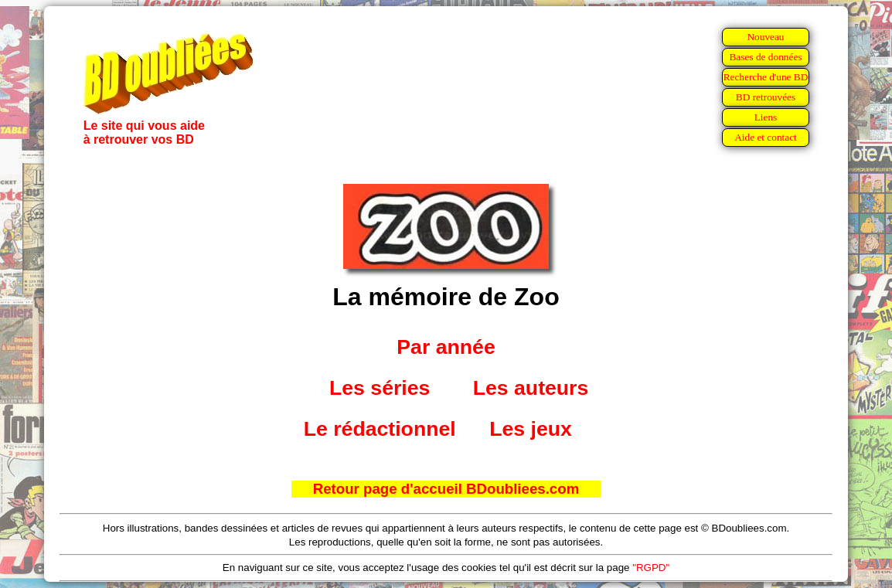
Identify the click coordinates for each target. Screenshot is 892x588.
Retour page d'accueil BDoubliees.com (446, 489)
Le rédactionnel (380, 429)
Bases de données (765, 57)
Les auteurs (531, 388)
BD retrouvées (766, 97)
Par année (446, 347)
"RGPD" (651, 568)
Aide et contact (766, 137)
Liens (766, 117)
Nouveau (765, 37)
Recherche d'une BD (766, 77)
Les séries (380, 388)
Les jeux (531, 429)
